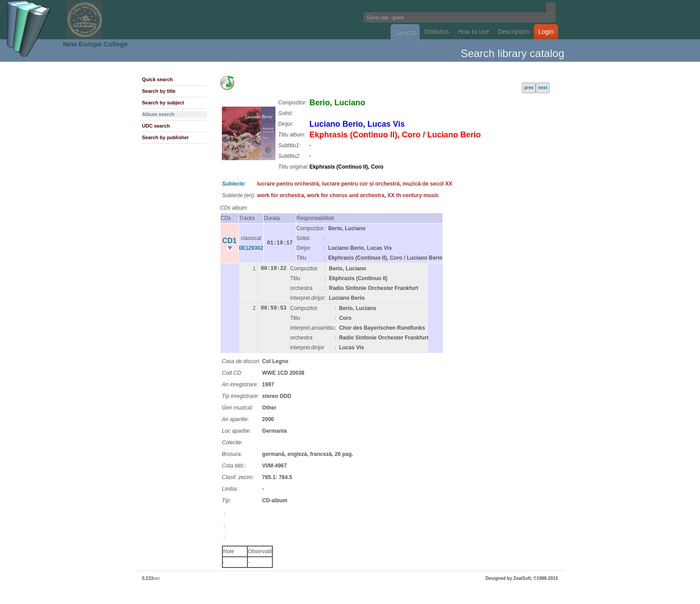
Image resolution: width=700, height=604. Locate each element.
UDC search (156, 126)
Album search (158, 114)
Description (514, 32)
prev (529, 88)
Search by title (159, 91)
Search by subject (163, 103)
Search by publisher (165, 137)
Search (405, 32)
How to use (474, 32)
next (543, 88)
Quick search (157, 79)
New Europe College (95, 44)
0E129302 (251, 248)
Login (546, 32)
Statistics (437, 32)
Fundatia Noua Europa (203, 20)
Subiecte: (234, 184)
